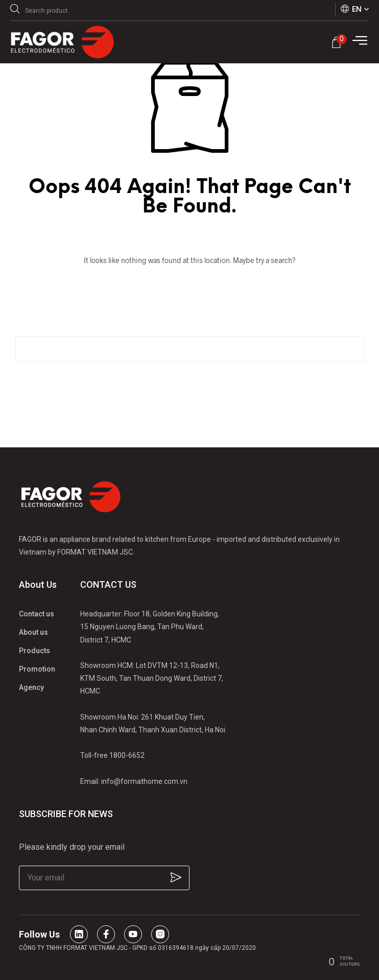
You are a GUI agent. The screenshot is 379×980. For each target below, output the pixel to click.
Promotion (37, 669)
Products (34, 651)
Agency (31, 687)
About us (33, 632)
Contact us (37, 614)
